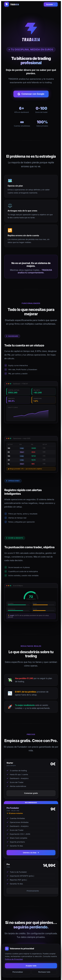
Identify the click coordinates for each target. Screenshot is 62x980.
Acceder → (51, 4)
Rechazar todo (44, 972)
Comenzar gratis (31, 793)
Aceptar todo (31, 966)
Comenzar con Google (31, 94)
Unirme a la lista (31, 853)
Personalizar (18, 972)
